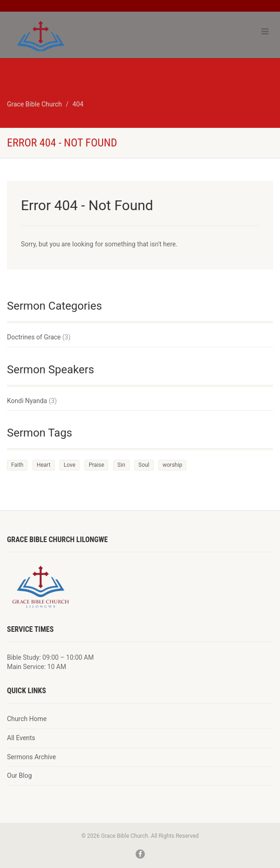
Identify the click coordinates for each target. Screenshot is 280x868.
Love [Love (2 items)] (69, 465)
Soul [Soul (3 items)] (144, 465)
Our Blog (20, 775)
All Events (21, 738)
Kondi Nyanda (27, 401)
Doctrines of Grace (34, 337)
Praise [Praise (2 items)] (96, 465)
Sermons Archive (31, 757)
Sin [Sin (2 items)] (121, 465)
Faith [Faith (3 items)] (17, 465)
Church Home (27, 719)
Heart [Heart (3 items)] (44, 465)
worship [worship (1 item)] (172, 465)
